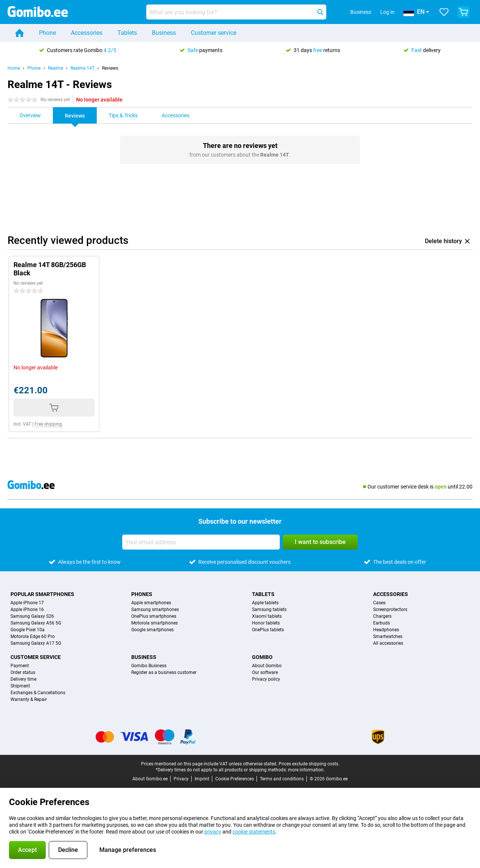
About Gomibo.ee (150, 779)
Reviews (110, 68)
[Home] (19, 33)
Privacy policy (266, 679)
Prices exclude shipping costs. (309, 764)
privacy (213, 832)
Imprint (202, 779)
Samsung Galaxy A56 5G (36, 623)
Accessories (87, 33)
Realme (55, 68)
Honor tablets (266, 623)
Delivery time (23, 679)
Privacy (181, 779)
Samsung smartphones (155, 610)
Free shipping (48, 424)
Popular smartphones (42, 594)
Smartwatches (388, 636)
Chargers (382, 616)
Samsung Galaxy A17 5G (36, 643)
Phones (142, 594)
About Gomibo (267, 666)
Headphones (386, 630)
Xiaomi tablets (267, 616)
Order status (23, 672)
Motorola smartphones (154, 623)
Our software (265, 672)
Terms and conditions (282, 779)
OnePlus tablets (268, 630)
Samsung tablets (269, 610)
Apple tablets (265, 603)
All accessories (388, 643)
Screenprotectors (390, 610)
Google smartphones (152, 630)
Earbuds (382, 623)
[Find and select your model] (236, 12)
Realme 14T (82, 68)
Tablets (127, 33)
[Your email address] (201, 542)
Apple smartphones (151, 603)
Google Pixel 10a (28, 630)
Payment (20, 666)
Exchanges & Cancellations (38, 693)
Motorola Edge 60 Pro (33, 636)
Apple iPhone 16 (27, 610)
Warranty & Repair (29, 699)
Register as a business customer (164, 672)
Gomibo (262, 657)
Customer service (214, 33)
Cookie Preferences (235, 779)
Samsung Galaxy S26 (32, 616)
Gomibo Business (149, 666)
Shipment (20, 686)
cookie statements (254, 832)
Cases (379, 603)
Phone (47, 33)
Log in (387, 12)
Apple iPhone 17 (27, 603)
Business (164, 33)
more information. (306, 770)
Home (14, 68)
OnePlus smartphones (154, 616)
